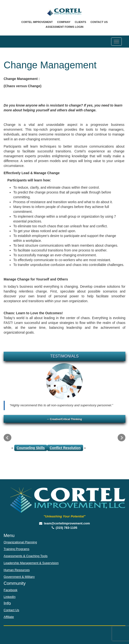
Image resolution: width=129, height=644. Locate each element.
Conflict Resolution (65, 448)
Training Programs (16, 549)
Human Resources (17, 570)
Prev (7, 438)
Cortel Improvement (37, 22)
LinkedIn (10, 597)
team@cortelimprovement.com (64, 523)
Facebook (11, 590)
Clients (80, 22)
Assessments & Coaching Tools (26, 556)
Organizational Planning (20, 542)
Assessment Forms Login (64, 27)
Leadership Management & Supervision (31, 563)
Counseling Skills (31, 448)
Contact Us (99, 22)
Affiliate (9, 617)
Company (64, 22)
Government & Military (19, 577)
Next (122, 438)
